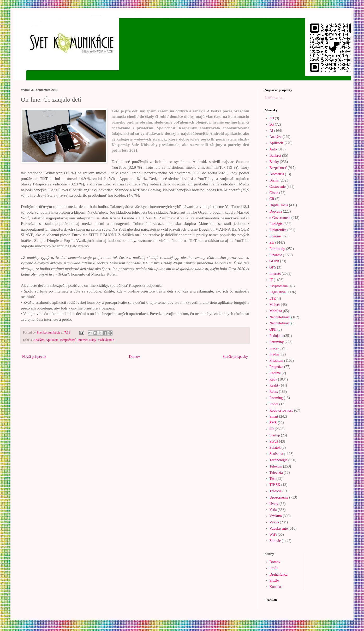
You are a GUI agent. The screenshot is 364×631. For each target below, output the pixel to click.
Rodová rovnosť (281, 410)
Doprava (276, 211)
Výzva (274, 522)
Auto (273, 149)
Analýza (39, 340)
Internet (83, 340)
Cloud (274, 193)
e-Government (280, 218)
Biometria (277, 174)
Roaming (276, 398)
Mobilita (276, 311)
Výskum (276, 516)
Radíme (275, 373)
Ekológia (276, 224)
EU (272, 243)
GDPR (274, 261)
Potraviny (277, 342)
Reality (275, 385)
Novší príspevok (34, 357)
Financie (276, 255)
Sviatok (275, 448)
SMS (273, 423)
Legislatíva (278, 292)
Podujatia (276, 336)
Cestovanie (278, 187)
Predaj (274, 354)
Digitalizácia (279, 205)
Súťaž (274, 442)
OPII (273, 329)
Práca (274, 348)
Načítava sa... (275, 98)
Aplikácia (52, 340)
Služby (275, 580)
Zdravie (275, 541)
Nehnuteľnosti (280, 317)
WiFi (273, 534)
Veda (273, 510)
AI (271, 131)
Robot (274, 404)
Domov (134, 357)
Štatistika (276, 454)
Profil (274, 568)
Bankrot (275, 156)
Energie (275, 236)
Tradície (276, 491)
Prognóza (276, 367)
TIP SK (275, 485)
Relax (274, 392)
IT (271, 280)
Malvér (275, 305)
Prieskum (276, 361)
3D (272, 118)
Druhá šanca (279, 574)
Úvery (274, 504)
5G (272, 124)
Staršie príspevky (235, 357)
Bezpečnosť (68, 340)
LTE (273, 298)
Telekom (276, 466)
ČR (272, 199)
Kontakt (275, 587)
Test (273, 479)
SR (272, 429)
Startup (275, 435)
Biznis (274, 180)
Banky (274, 162)
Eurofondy (277, 249)
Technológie (279, 460)
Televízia (276, 473)
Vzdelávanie (106, 340)
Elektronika (278, 230)
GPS (273, 267)
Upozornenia (279, 497)
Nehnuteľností (280, 323)
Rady (93, 340)
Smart (274, 416)
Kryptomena (279, 286)
